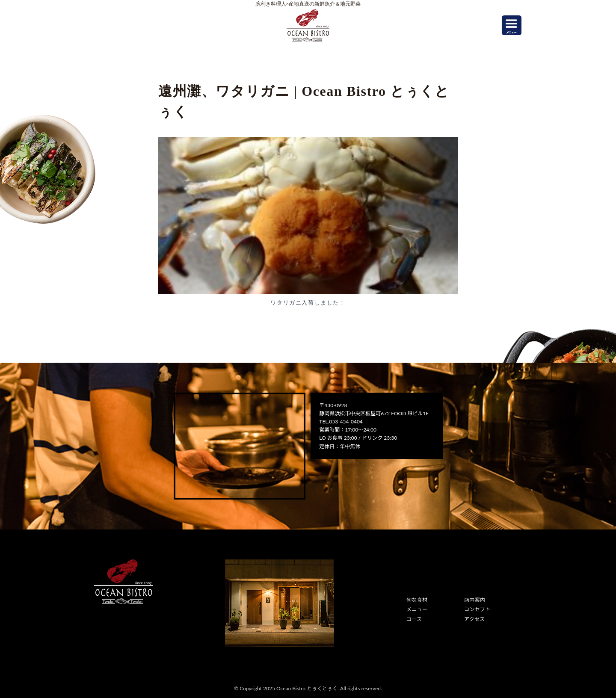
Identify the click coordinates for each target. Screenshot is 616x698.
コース (414, 619)
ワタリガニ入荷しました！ (308, 303)
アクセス (474, 619)
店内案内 (474, 600)
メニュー (417, 609)
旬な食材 (417, 600)
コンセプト (477, 609)
